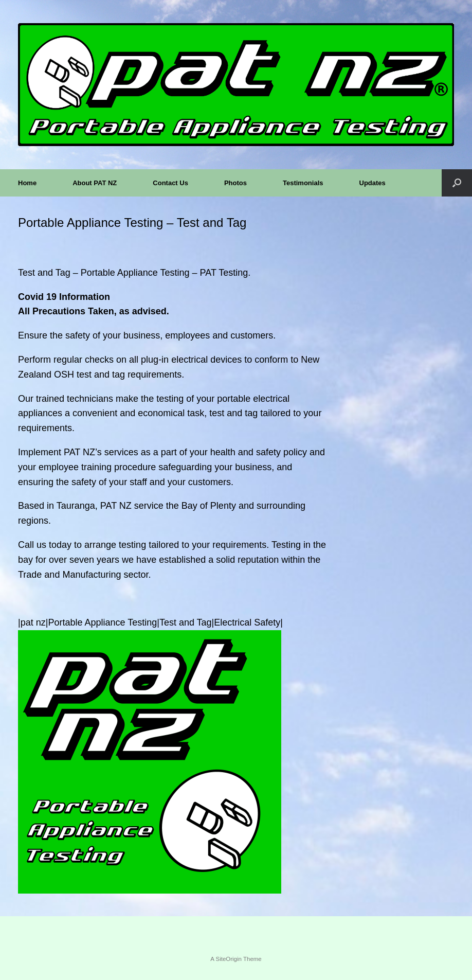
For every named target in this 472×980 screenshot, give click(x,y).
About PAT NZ (95, 183)
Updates (373, 183)
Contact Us (170, 183)
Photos (235, 183)
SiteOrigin (229, 959)
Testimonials (303, 183)
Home (27, 183)
